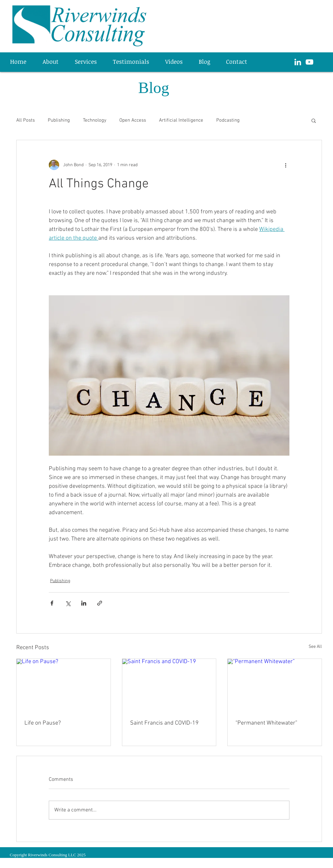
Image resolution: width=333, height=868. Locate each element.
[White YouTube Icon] (309, 62)
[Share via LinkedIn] (84, 603)
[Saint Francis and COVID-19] (169, 685)
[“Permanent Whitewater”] (275, 685)
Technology (95, 120)
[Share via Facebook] (52, 603)
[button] (89, 61)
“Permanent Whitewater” (266, 723)
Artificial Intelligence (181, 120)
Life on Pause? (43, 723)
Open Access (133, 120)
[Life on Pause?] (64, 685)
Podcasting (228, 120)
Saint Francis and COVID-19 (164, 723)
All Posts (26, 120)
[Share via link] (100, 603)
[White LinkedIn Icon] (298, 62)
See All (315, 647)
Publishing (59, 120)
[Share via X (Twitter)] (68, 603)
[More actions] (286, 165)
